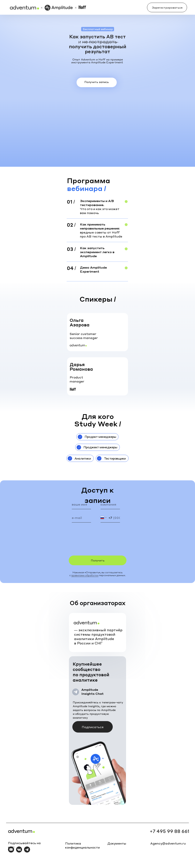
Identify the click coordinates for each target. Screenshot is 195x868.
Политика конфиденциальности (82, 845)
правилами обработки (85, 575)
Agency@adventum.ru (168, 843)
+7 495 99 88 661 (170, 831)
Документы (117, 843)
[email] (82, 518)
